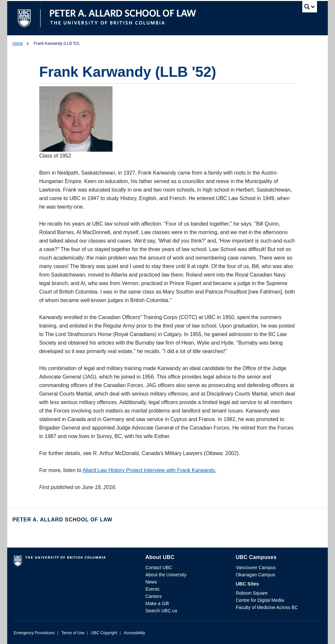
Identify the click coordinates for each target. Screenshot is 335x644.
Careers (153, 596)
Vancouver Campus (256, 568)
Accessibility (134, 633)
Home (18, 43)
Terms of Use (73, 633)
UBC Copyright (104, 633)
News (151, 582)
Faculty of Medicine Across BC (267, 607)
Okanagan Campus (256, 575)
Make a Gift (157, 603)
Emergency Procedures (34, 633)
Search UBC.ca (161, 611)
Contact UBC (159, 568)
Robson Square (252, 593)
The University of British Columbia (29, 17)
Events (152, 589)
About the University (166, 575)
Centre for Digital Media (260, 600)
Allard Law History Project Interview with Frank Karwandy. (149, 470)
